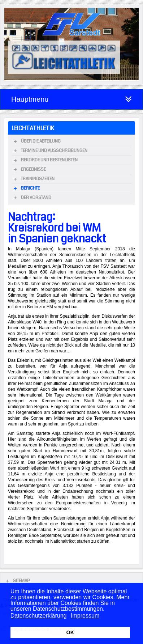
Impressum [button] (85, 616)
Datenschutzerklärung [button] (39, 616)
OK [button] (70, 632)
